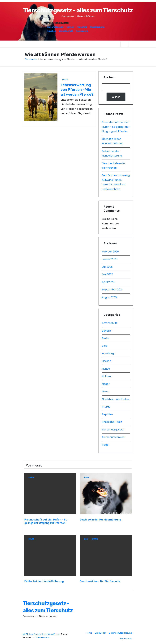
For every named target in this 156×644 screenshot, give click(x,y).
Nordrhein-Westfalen (115, 399)
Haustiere (52, 31)
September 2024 (113, 290)
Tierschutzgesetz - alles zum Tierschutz (78, 10)
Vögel (106, 445)
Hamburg (108, 353)
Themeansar (43, 636)
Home (89, 631)
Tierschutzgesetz (55, 27)
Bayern (106, 331)
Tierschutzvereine (113, 437)
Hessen (106, 361)
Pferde (65, 80)
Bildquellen (101, 631)
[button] (131, 44)
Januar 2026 (110, 259)
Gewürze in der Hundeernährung (100, 519)
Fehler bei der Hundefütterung (44, 580)
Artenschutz (110, 323)
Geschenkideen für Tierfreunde (100, 580)
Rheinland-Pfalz (112, 422)
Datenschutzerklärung (121, 631)
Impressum (126, 637)
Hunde (106, 369)
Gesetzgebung (97, 27)
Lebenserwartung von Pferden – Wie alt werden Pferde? (77, 90)
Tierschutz (82, 27)
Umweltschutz (66, 31)
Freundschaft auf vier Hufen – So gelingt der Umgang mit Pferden (116, 127)
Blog (105, 346)
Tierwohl (70, 27)
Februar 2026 (110, 252)
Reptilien (107, 414)
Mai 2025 (107, 274)
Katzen (106, 376)
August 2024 (110, 297)
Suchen (109, 77)
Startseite (31, 59)
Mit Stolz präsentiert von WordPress (41, 633)
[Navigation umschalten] (125, 44)
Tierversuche (82, 31)
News (105, 391)
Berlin (105, 338)
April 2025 (108, 282)
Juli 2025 (107, 267)
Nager (106, 384)
